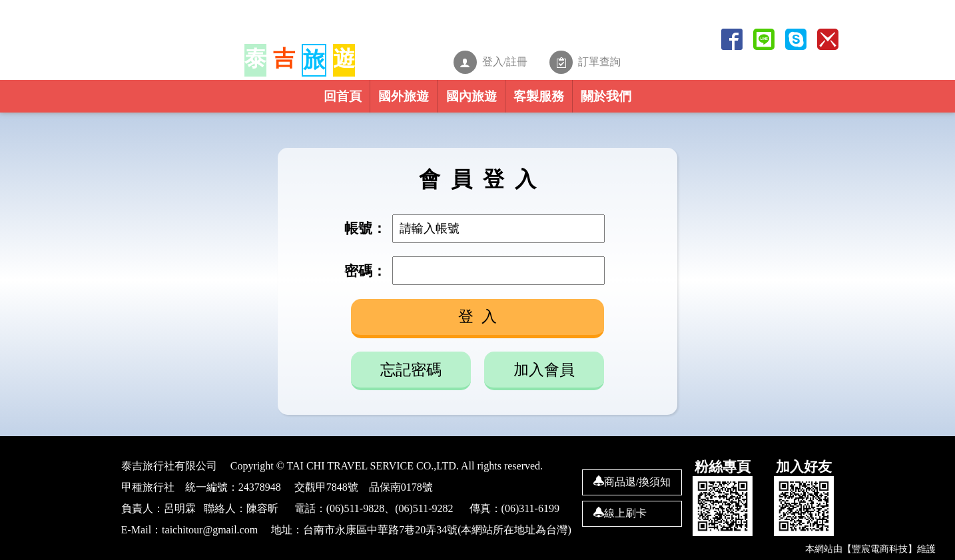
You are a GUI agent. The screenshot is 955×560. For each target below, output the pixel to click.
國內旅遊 (471, 103)
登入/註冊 (505, 58)
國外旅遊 (358, 103)
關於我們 (695, 103)
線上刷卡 (620, 513)
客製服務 (583, 103)
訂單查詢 (610, 58)
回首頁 (253, 103)
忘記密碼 (411, 370)
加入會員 (544, 370)
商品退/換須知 (632, 481)
